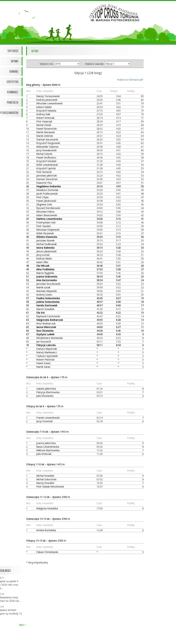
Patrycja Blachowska (48, 392)
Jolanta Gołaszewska (48, 302)
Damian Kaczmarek (47, 139)
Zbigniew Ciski (44, 204)
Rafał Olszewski (45, 233)
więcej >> (23, 625)
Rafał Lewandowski (47, 165)
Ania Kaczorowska (46, 280)
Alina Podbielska (45, 269)
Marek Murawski (45, 132)
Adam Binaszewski (47, 215)
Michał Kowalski (45, 476)
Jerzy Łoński (43, 255)
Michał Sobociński (46, 479)
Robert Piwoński (45, 360)
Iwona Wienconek (46, 327)
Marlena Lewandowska (49, 219)
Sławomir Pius (44, 183)
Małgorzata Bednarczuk (50, 320)
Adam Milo (42, 262)
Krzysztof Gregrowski (48, 143)
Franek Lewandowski (48, 418)
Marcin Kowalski (45, 309)
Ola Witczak (43, 266)
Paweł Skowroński (46, 129)
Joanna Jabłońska (46, 443)
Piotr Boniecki (44, 172)
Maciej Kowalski (45, 483)
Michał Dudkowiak (46, 244)
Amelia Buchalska (46, 530)
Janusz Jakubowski (46, 251)
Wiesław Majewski (46, 291)
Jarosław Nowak (45, 240)
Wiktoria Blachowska (48, 450)
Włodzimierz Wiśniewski (49, 338)
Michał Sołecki (44, 154)
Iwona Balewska (45, 248)
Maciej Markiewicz (46, 352)
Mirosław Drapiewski (48, 230)
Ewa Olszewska (45, 331)
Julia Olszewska (45, 396)
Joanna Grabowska (47, 277)
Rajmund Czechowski (48, 316)
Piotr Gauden (44, 226)
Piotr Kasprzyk (44, 121)
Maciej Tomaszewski (48, 96)
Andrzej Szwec (44, 295)
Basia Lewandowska (48, 447)
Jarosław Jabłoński (46, 176)
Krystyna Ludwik (45, 334)
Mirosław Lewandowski (49, 103)
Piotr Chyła (42, 197)
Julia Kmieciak (44, 454)
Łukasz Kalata (44, 107)
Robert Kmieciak (45, 118)
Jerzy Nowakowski (46, 150)
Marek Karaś (43, 367)
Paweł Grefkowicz (46, 157)
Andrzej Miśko (44, 259)
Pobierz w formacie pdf (130, 80)
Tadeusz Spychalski (47, 356)
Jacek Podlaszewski (47, 194)
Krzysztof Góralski (46, 161)
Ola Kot (40, 313)
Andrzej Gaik (43, 114)
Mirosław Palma (45, 212)
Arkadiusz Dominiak (47, 190)
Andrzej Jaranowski (47, 100)
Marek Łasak (43, 287)
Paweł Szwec (44, 363)
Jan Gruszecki (44, 342)
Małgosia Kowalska (47, 508)
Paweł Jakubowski (46, 201)
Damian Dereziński (47, 179)
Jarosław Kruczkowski (48, 284)
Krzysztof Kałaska (46, 111)
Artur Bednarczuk (46, 323)
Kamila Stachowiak (47, 305)
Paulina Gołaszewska (48, 298)
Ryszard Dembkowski (48, 208)
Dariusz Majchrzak (47, 349)
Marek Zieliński (45, 136)
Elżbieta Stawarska (47, 237)
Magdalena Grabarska (48, 186)
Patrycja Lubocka (46, 345)
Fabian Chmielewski (47, 552)
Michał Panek (44, 125)
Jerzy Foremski (44, 421)
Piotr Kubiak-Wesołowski (50, 487)
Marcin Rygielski (45, 273)
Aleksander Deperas (47, 147)
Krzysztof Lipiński (46, 168)
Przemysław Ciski (46, 222)
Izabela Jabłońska (46, 389)
